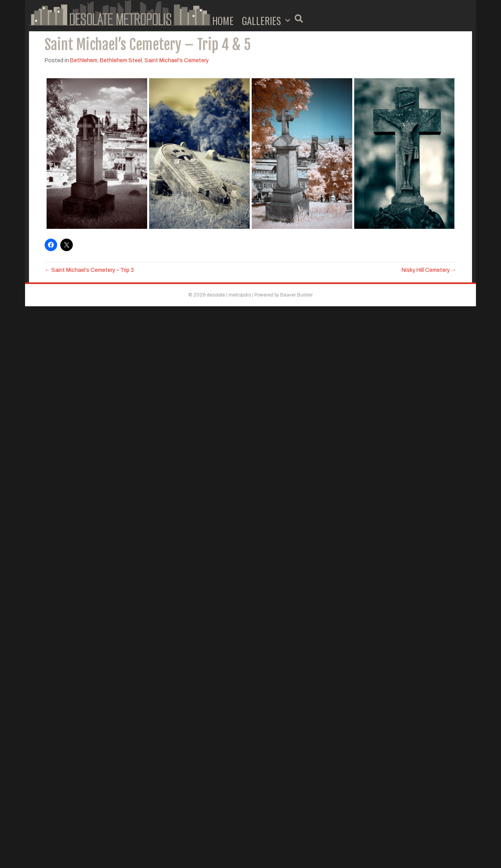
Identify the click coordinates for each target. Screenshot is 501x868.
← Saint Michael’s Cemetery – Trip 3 (89, 270)
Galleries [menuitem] (261, 21)
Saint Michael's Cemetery (177, 60)
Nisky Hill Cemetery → (429, 270)
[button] (288, 21)
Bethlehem (84, 60)
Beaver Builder (296, 295)
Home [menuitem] (223, 21)
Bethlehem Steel (121, 60)
